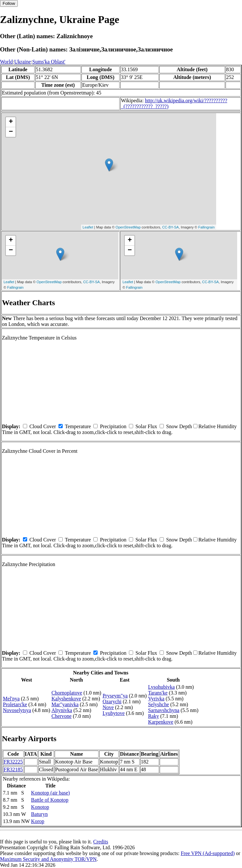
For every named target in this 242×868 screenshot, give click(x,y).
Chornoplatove (67, 693)
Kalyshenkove (66, 699)
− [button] (11, 132)
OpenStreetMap (128, 227)
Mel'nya (11, 699)
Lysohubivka (161, 687)
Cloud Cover (43, 426)
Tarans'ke (158, 693)
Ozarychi (112, 701)
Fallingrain (207, 227)
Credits (100, 842)
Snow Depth (179, 426)
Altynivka (62, 710)
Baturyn (39, 814)
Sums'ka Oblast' (49, 62)
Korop (38, 821)
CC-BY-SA (171, 227)
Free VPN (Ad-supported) (208, 853)
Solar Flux (146, 426)
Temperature (78, 426)
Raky (153, 716)
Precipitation (113, 426)
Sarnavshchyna (164, 710)
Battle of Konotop (50, 800)
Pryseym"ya (115, 696)
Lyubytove (113, 713)
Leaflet (88, 227)
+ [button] (11, 122)
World (6, 62)
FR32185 (13, 769)
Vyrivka (156, 699)
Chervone (61, 716)
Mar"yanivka (65, 704)
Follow (9, 3)
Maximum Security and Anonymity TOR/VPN (48, 859)
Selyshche (158, 704)
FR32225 (13, 762)
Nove (108, 707)
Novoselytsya (17, 710)
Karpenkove (161, 722)
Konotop (40, 807)
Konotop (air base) (50, 793)
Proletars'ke (15, 704)
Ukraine (23, 62)
